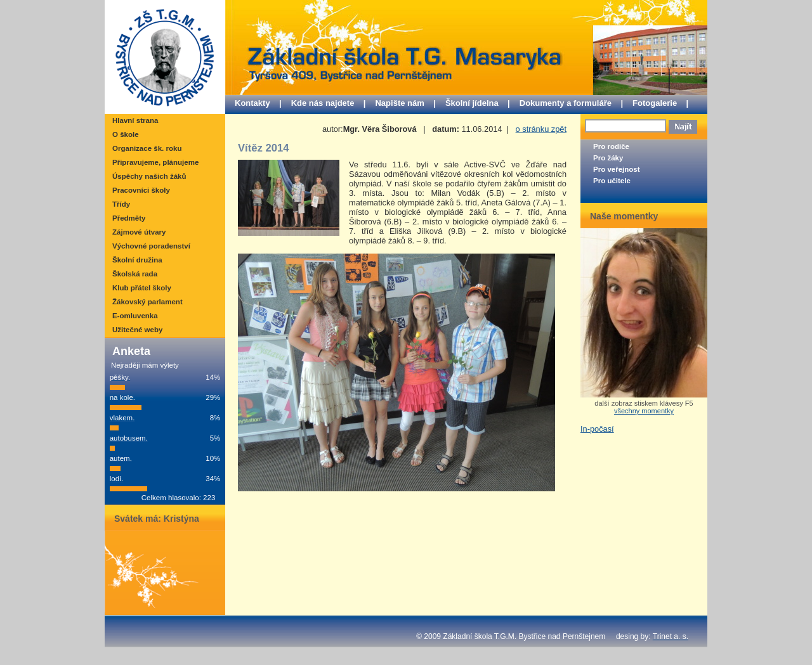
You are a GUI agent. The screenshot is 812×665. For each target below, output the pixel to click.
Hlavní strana (135, 120)
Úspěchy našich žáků (149, 176)
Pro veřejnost (617, 169)
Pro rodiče (611, 146)
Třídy (121, 204)
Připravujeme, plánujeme (155, 162)
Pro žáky (608, 158)
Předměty (129, 218)
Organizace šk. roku (147, 148)
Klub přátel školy (142, 288)
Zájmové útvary (139, 232)
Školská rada (135, 274)
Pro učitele (612, 181)
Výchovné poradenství (151, 246)
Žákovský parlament (147, 302)
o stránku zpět (541, 129)
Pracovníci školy (141, 190)
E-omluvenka (135, 316)
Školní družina (137, 260)
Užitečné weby (137, 330)
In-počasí (597, 429)
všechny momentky (644, 411)
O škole (126, 134)
